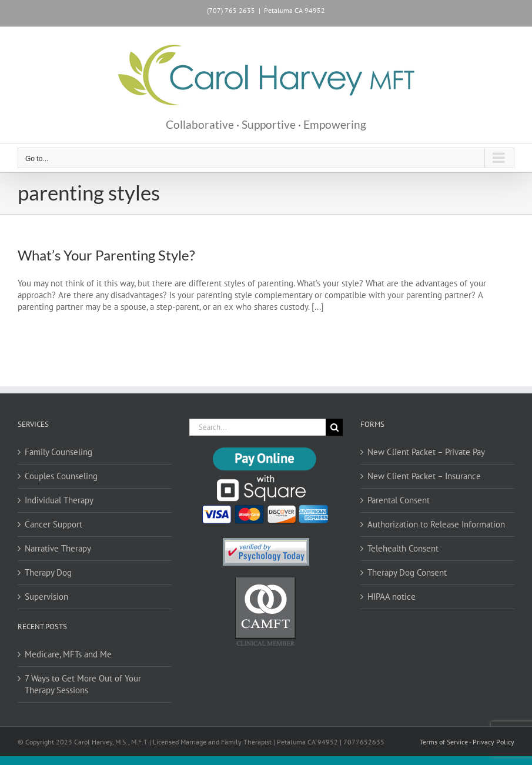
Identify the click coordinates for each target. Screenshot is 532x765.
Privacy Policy (493, 742)
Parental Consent (399, 500)
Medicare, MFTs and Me (68, 654)
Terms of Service (444, 742)
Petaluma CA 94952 (295, 10)
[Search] (334, 427)
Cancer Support (53, 524)
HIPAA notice (392, 597)
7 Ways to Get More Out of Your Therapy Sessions (83, 684)
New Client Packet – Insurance (424, 476)
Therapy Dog (48, 572)
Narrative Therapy (58, 548)
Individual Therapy (59, 500)
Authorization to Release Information (436, 524)
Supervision (46, 597)
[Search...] (258, 427)
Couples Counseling (61, 476)
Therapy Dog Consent (407, 572)
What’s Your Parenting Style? (106, 255)
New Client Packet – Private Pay (426, 452)
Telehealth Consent (403, 548)
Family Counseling (58, 452)
